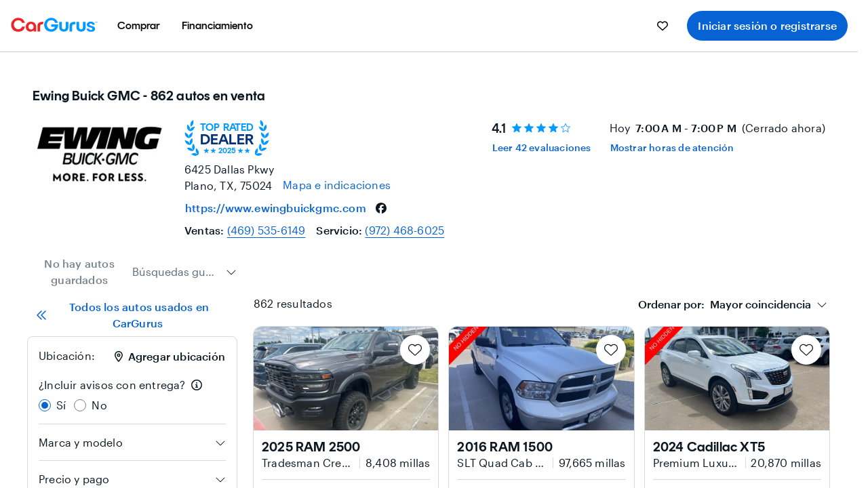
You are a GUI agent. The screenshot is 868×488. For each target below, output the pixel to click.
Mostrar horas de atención (672, 147)
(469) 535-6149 (267, 230)
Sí (61, 405)
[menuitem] (139, 26)
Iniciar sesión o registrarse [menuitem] (767, 25)
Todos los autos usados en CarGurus (122, 315)
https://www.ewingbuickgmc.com (276, 208)
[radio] (45, 405)
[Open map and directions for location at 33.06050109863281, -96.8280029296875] (337, 185)
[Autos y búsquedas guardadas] (663, 26)
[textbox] (725, 304)
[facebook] (381, 208)
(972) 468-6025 (405, 230)
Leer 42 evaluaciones (542, 147)
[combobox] (184, 272)
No (99, 405)
